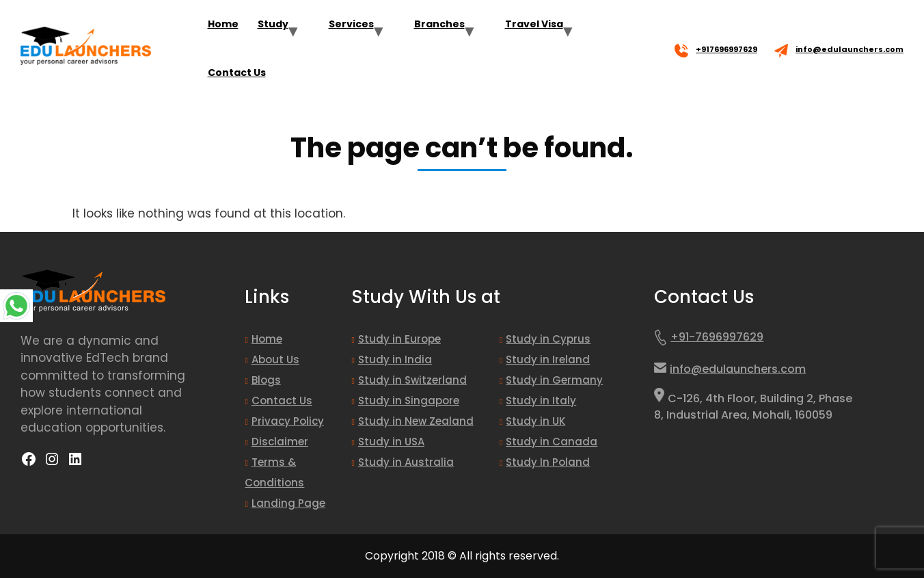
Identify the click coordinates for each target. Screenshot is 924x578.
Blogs (266, 380)
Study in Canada (552, 442)
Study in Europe (399, 339)
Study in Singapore (409, 400)
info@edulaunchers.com (850, 49)
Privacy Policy (288, 421)
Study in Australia (406, 462)
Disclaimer (280, 442)
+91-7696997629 (709, 340)
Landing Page (288, 503)
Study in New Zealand (416, 421)
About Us (275, 359)
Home (223, 24)
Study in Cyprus (548, 339)
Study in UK (535, 421)
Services (351, 24)
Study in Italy (541, 400)
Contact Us (237, 73)
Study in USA (391, 442)
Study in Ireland (548, 359)
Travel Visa (534, 24)
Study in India (395, 359)
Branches (439, 24)
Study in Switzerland (412, 380)
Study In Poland (548, 462)
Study (273, 24)
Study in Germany (554, 380)
